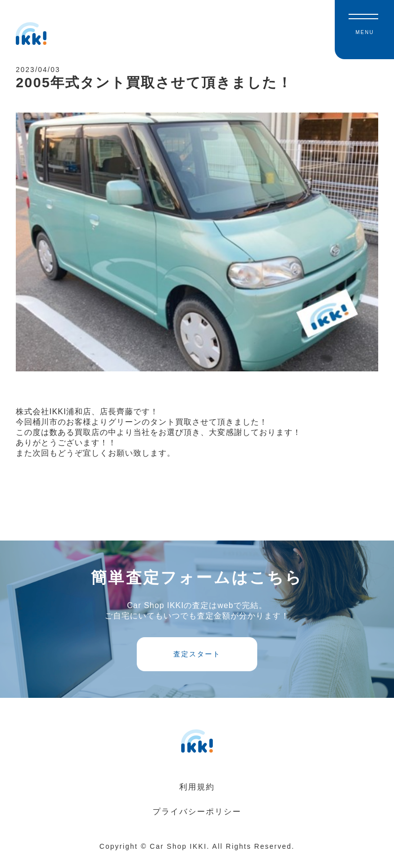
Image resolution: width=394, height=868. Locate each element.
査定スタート (197, 663)
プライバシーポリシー (197, 821)
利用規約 (197, 797)
